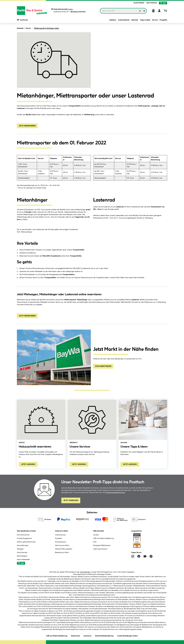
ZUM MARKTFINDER (103, 366)
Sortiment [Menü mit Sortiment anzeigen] (22, 20)
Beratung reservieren (77, 12)
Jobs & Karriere (152, 3)
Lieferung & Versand (100, 549)
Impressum (88, 635)
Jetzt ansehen (28, 464)
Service (155, 20)
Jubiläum (113, 20)
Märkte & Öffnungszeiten (64, 549)
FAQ (95, 542)
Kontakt (96, 535)
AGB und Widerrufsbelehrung (104, 538)
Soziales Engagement (24, 538)
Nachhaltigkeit (22, 556)
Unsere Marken (139, 3)
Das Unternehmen (23, 535)
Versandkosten (85, 572)
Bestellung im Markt (62, 553)
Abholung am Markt (62, 545)
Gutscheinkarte (124, 20)
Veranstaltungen (23, 545)
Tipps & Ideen (145, 20)
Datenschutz (75, 635)
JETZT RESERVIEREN (27, 126)
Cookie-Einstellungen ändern (127, 635)
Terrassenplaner (61, 542)
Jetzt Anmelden (71, 500)
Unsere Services (60, 535)
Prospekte (163, 20)
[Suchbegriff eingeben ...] (123, 11)
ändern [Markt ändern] (71, 9)
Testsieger (20, 549)
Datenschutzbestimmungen (116, 493)
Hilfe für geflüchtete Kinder (26, 542)
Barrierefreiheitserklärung (104, 635)
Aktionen (135, 20)
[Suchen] (144, 11)
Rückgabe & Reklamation (102, 545)
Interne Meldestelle (23, 560)
